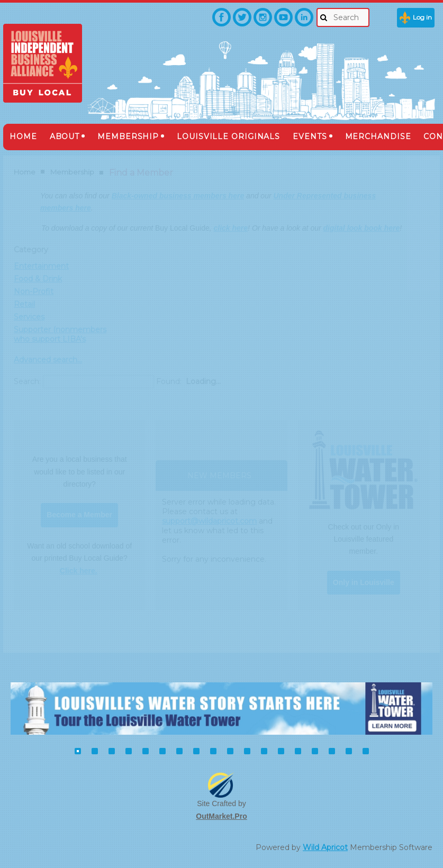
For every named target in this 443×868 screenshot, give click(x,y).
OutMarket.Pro (221, 816)
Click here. (79, 571)
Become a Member (79, 515)
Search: (27, 381)
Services (29, 317)
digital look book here (362, 228)
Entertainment (41, 266)
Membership (72, 172)
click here (230, 228)
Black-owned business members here (178, 196)
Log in (422, 17)
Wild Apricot (325, 847)
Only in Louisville (364, 582)
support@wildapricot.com (209, 521)
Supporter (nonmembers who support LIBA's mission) (60, 339)
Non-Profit (34, 291)
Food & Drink (38, 279)
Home (25, 172)
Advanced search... (48, 360)
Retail (24, 304)
